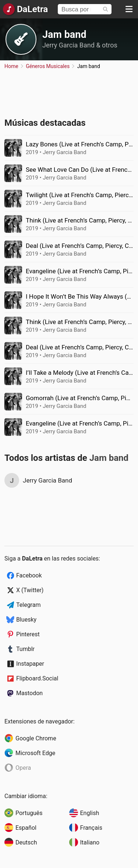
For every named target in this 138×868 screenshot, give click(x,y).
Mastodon (29, 693)
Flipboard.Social (37, 678)
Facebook (29, 575)
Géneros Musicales (48, 66)
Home (11, 66)
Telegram (28, 605)
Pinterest (28, 634)
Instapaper (30, 664)
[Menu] (129, 9)
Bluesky (26, 620)
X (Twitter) (30, 590)
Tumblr (25, 649)
